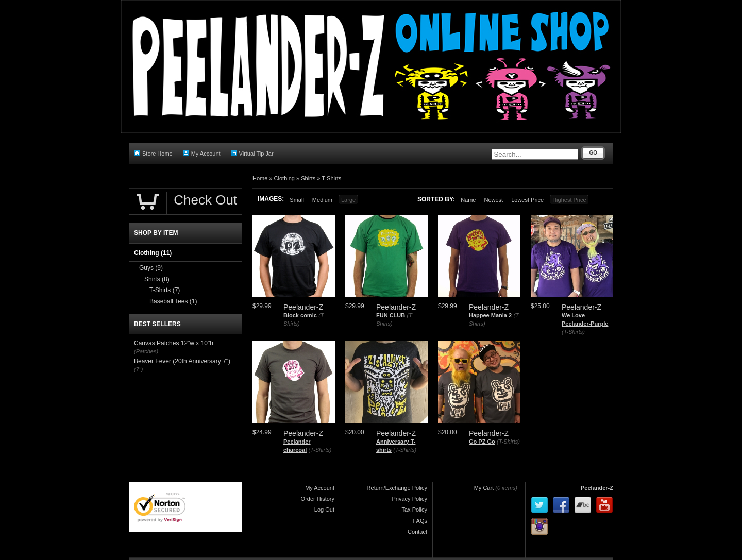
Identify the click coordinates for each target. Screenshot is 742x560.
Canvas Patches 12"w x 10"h (174, 343)
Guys (151, 268)
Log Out (324, 510)
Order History (318, 499)
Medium (322, 200)
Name (468, 200)
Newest (493, 200)
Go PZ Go (482, 442)
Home (260, 178)
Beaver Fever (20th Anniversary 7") (182, 361)
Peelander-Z (597, 488)
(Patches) (146, 351)
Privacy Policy (410, 499)
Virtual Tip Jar (252, 153)
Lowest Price (527, 200)
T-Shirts (331, 178)
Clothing (284, 178)
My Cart (484, 488)
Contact (417, 532)
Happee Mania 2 (490, 315)
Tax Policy (414, 510)
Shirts (308, 178)
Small (297, 200)
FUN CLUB (391, 315)
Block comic (300, 315)
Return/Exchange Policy (397, 488)
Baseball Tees (173, 301)
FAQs (420, 521)
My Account (202, 153)
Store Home (153, 153)
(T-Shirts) (573, 332)
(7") (138, 369)
